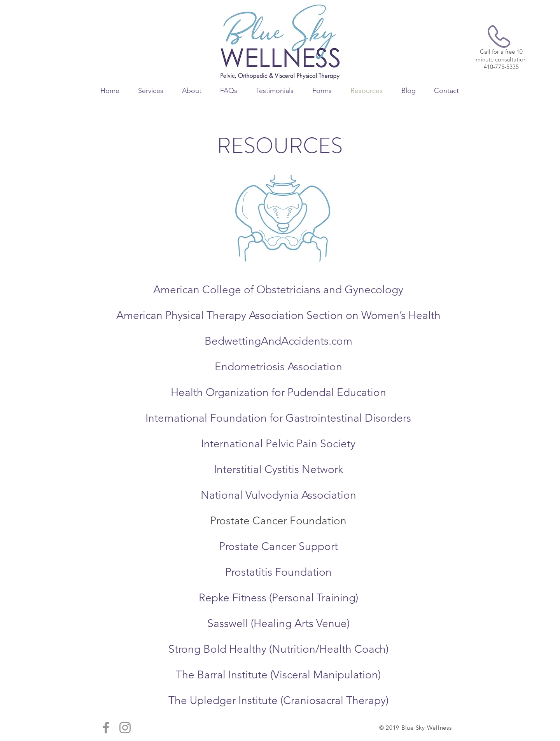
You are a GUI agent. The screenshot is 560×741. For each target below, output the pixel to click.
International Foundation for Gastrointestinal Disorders (278, 418)
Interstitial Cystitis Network (278, 469)
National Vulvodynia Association (278, 495)
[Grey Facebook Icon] (106, 728)
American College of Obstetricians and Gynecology (278, 290)
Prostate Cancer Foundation (278, 521)
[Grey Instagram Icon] (125, 728)
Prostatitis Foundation (278, 572)
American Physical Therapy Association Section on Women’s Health (278, 315)
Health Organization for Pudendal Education (278, 392)
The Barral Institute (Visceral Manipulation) (278, 675)
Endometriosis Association (278, 367)
